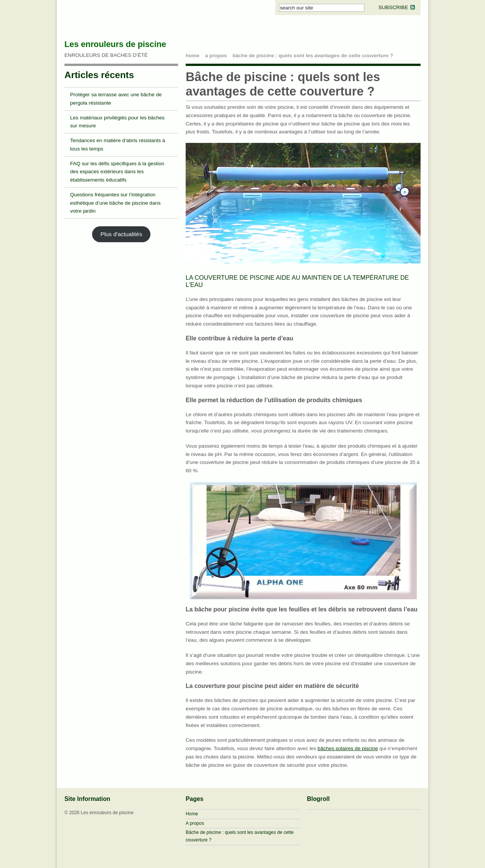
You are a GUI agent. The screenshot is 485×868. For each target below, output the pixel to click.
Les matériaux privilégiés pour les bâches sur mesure (117, 122)
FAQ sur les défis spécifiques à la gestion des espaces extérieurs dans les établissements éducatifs (117, 172)
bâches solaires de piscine (348, 748)
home (192, 56)
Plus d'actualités (121, 234)
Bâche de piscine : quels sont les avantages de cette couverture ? (313, 56)
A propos (216, 56)
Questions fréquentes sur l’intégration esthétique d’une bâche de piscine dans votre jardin (115, 203)
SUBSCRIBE (397, 7)
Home (192, 814)
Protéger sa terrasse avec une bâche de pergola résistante (116, 99)
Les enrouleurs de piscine (115, 44)
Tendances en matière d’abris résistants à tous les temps (118, 145)
